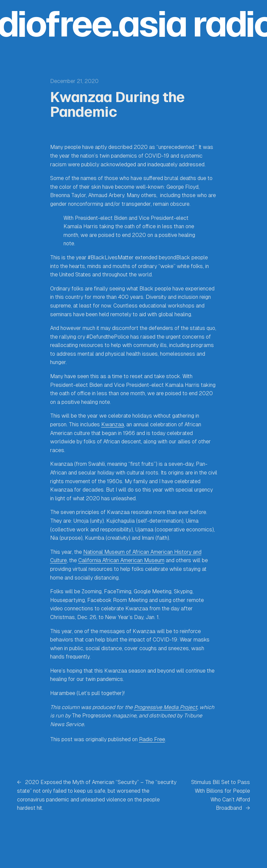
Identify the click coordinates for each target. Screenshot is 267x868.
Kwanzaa (113, 424)
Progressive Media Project (166, 707)
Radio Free (152, 739)
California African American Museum (121, 560)
